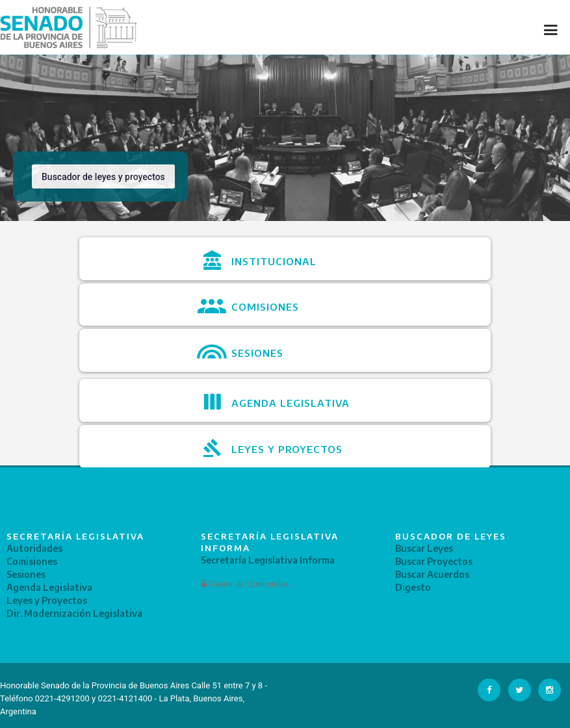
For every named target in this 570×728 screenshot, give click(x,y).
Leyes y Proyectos (47, 600)
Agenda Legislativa (49, 587)
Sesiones (26, 574)
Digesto (413, 587)
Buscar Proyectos (434, 561)
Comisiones (32, 561)
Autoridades (34, 548)
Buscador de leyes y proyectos (103, 177)
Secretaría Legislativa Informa (268, 560)
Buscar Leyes (424, 548)
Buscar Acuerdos (432, 574)
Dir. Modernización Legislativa (74, 613)
